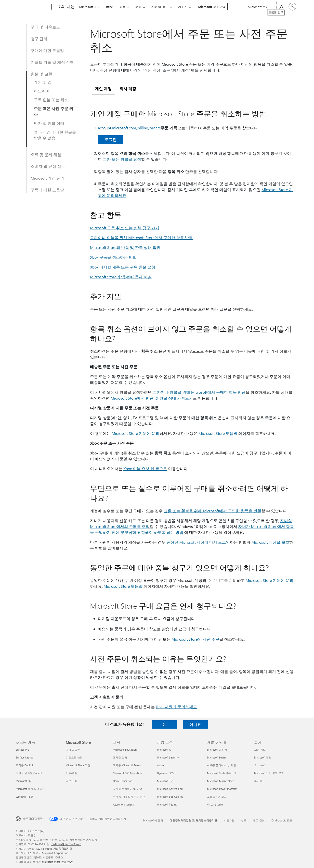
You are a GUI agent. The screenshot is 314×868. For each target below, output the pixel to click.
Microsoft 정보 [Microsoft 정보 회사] (263, 757)
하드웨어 (42, 91)
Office (109, 7)
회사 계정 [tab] (128, 89)
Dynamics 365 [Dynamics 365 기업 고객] (165, 773)
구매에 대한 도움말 (47, 50)
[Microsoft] (33, 7)
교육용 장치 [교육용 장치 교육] (120, 757)
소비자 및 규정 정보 (48, 166)
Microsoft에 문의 (153, 820)
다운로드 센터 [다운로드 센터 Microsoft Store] (74, 757)
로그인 (111, 140)
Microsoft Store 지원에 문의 (136, 433)
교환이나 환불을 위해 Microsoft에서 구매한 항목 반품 (199, 392)
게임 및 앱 (43, 82)
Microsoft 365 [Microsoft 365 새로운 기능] (24, 781)
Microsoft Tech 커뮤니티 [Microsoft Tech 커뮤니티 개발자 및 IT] (222, 773)
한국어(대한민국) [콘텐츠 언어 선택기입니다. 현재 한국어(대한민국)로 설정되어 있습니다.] (33, 818)
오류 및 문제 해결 (46, 154)
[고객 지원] (65, 7)
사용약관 (229, 820)
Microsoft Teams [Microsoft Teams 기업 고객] (167, 804)
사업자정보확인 (63, 849)
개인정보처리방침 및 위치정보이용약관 (193, 820)
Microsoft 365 (89, 7)
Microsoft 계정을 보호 (270, 542)
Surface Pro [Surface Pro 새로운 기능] (22, 750)
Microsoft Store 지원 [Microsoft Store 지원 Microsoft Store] (78, 765)
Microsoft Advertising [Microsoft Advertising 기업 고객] (170, 789)
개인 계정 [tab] (103, 89)
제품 (122, 7)
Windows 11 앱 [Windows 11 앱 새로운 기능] (25, 797)
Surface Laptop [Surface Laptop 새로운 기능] (25, 757)
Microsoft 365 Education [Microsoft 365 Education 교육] (127, 773)
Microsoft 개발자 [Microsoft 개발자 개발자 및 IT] (217, 750)
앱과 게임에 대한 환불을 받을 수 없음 (55, 135)
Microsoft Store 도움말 (218, 433)
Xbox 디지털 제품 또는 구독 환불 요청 (123, 267)
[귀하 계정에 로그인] (292, 7)
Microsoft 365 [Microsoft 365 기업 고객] (165, 781)
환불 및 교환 (41, 74)
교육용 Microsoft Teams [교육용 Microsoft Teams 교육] (127, 765)
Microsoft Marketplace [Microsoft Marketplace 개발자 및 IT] (221, 781)
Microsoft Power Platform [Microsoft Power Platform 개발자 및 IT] (222, 789)
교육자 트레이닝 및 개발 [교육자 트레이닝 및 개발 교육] (127, 789)
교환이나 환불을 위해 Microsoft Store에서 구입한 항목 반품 (141, 238)
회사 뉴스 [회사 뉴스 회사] (260, 765)
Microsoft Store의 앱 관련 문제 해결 (121, 277)
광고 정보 (259, 820)
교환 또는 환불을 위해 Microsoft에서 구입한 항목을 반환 (212, 511)
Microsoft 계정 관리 (48, 178)
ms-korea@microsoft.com (66, 844)
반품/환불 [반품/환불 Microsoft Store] (72, 773)
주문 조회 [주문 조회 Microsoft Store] (72, 781)
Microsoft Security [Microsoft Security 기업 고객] (168, 757)
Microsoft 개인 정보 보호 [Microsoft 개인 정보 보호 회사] (269, 773)
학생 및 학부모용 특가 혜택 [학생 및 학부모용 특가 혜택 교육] (129, 797)
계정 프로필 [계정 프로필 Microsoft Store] (73, 750)
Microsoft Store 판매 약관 (57, 862)
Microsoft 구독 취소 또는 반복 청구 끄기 (125, 228)
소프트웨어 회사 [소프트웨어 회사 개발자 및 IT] (217, 797)
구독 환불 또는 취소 (51, 100)
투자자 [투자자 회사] (258, 781)
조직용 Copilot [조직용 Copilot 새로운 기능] (24, 765)
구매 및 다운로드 (45, 27)
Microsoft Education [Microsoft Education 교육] (125, 750)
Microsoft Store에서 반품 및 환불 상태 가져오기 (152, 398)
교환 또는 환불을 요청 (122, 159)
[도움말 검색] (281, 6)
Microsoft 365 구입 (212, 7)
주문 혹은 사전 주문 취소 (53, 111)
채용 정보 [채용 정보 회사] (260, 750)
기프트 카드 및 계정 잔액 (52, 62)
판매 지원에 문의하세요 (176, 707)
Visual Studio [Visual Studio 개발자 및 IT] (215, 804)
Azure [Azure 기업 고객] (160, 765)
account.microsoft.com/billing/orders (129, 128)
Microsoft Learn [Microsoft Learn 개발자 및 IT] (216, 757)
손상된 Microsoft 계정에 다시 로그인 (198, 542)
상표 (244, 820)
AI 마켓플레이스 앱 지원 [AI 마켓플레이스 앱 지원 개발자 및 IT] (222, 765)
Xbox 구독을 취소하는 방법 (113, 257)
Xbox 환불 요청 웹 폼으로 (145, 469)
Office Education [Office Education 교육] (123, 781)
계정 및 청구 (160, 7)
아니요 (195, 724)
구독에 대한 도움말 (47, 190)
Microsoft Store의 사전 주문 (195, 639)
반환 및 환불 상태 (49, 123)
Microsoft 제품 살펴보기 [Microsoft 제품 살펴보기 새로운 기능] (30, 789)
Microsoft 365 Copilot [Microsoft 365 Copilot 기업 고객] (170, 797)
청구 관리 (39, 39)
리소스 (183, 7)
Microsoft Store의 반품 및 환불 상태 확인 (125, 247)
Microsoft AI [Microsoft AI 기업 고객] (164, 750)
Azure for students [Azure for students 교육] (124, 804)
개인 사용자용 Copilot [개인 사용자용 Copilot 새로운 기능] (29, 773)
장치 (138, 7)
